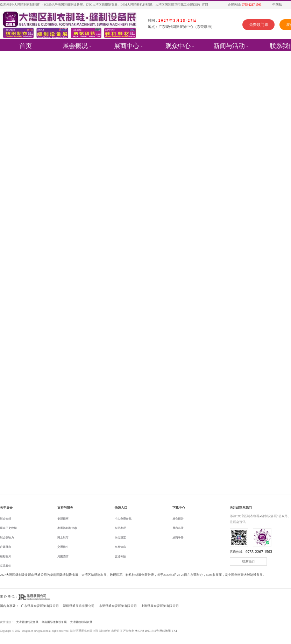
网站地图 (165, 631)
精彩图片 (6, 556)
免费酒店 (120, 547)
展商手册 (178, 538)
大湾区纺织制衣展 (81, 622)
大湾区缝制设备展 (27, 622)
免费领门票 (259, 24)
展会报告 (178, 519)
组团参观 (120, 528)
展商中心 (127, 45)
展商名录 (178, 528)
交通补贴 (120, 556)
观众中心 (178, 45)
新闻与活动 (229, 45)
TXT (175, 631)
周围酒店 (63, 556)
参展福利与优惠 (67, 528)
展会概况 (75, 45)
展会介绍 (6, 519)
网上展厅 (63, 538)
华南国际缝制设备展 (54, 622)
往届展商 (6, 547)
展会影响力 (7, 538)
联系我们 (6, 566)
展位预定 (120, 538)
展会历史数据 (8, 528)
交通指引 (63, 547)
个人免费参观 (123, 519)
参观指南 (63, 519)
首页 (26, 45)
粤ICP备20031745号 (147, 631)
